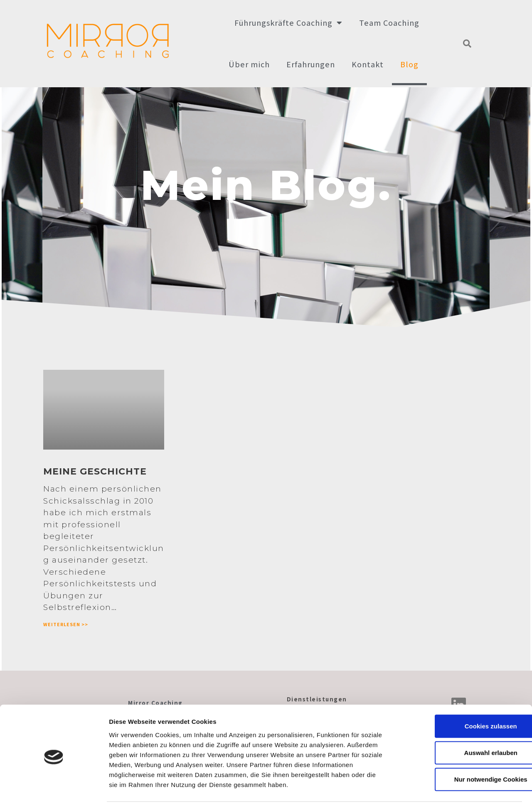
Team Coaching (389, 23)
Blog (409, 64)
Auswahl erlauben (463, 727)
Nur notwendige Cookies (463, 754)
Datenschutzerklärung (458, 793)
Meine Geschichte (93, 472)
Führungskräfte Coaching (288, 23)
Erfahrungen (311, 64)
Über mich (249, 64)
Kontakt (368, 64)
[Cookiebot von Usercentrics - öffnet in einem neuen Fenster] (54, 793)
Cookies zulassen (463, 700)
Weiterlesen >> (64, 625)
